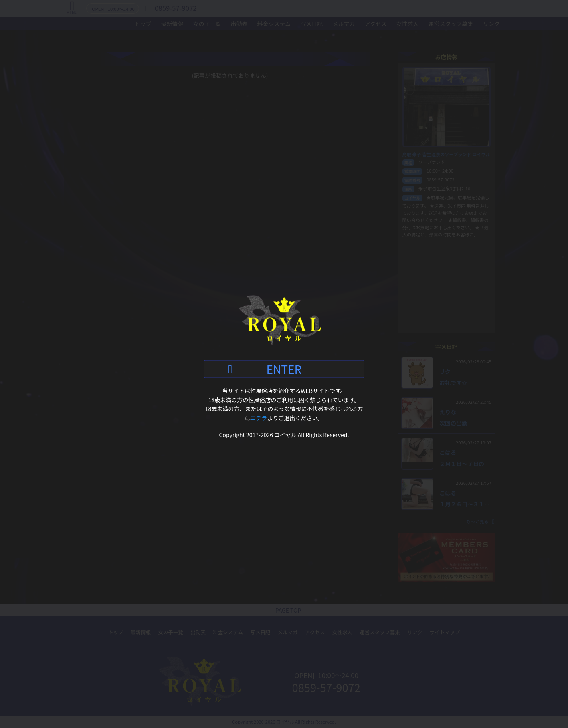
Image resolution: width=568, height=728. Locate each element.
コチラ (259, 417)
